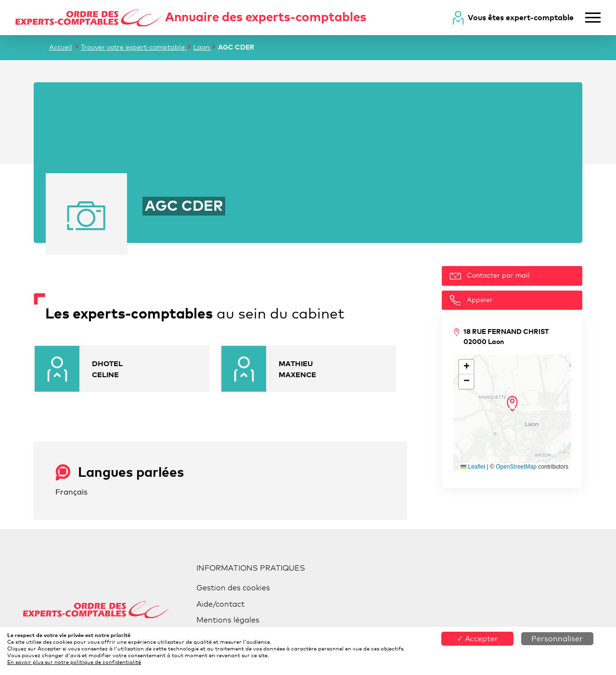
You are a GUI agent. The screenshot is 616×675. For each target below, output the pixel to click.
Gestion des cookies (233, 588)
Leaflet (473, 467)
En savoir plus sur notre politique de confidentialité (74, 662)
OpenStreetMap (516, 467)
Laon (202, 47)
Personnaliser (557, 639)
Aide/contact (220, 604)
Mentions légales (228, 620)
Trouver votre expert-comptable (134, 47)
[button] (512, 404)
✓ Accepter (477, 639)
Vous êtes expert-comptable (521, 17)
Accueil (61, 47)
